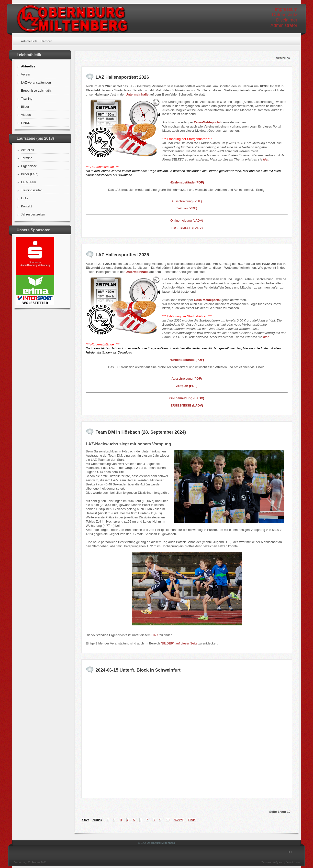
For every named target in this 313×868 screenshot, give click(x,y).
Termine (27, 158)
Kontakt (26, 206)
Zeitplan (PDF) (187, 208)
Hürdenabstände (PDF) (187, 182)
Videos (26, 115)
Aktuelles (28, 66)
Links (25, 198)
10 (168, 820)
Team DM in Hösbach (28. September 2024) (141, 432)
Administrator (284, 25)
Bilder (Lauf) (30, 174)
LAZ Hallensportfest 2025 (122, 255)
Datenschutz (285, 15)
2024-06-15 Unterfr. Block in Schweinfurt (138, 670)
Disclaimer (287, 20)
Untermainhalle (137, 94)
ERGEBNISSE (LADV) (187, 228)
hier (266, 159)
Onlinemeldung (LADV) (187, 220)
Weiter (179, 820)
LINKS (26, 123)
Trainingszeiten (32, 190)
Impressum (286, 9)
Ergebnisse (29, 166)
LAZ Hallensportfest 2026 (122, 77)
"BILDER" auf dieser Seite (179, 643)
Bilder (25, 107)
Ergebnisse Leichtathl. (37, 91)
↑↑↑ (290, 852)
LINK (156, 635)
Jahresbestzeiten (33, 214)
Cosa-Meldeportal (207, 122)
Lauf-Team (28, 182)
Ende (192, 820)
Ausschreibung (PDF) (187, 201)
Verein (26, 74)
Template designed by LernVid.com (280, 863)
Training (27, 99)
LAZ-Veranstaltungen (36, 82)
